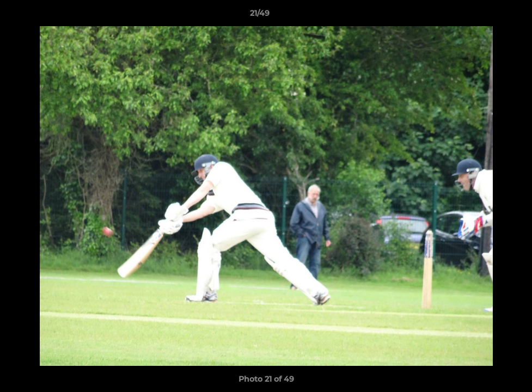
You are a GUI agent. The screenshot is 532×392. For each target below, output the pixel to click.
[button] (486, 16)
